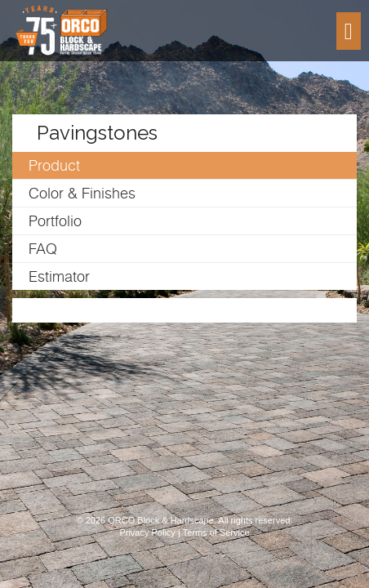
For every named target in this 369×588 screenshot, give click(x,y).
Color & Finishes (82, 193)
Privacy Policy (147, 532)
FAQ (43, 249)
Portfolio (55, 221)
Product (54, 165)
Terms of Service (216, 532)
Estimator (59, 276)
